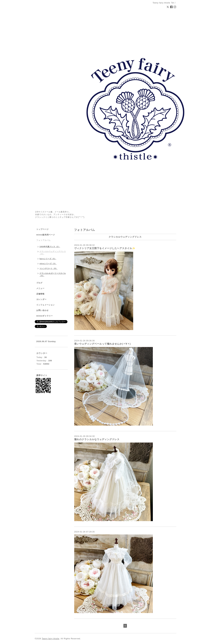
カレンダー (41, 299)
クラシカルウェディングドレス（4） (53, 253)
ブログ (39, 283)
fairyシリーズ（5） (48, 259)
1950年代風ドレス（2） (50, 247)
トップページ (42, 229)
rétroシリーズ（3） (48, 264)
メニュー (40, 288)
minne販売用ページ (46, 235)
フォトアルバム (43, 240)
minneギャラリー (45, 316)
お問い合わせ (42, 310)
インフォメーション (46, 305)
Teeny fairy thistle (51, 639)
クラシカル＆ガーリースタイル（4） (53, 274)
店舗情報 (40, 294)
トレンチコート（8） (49, 268)
